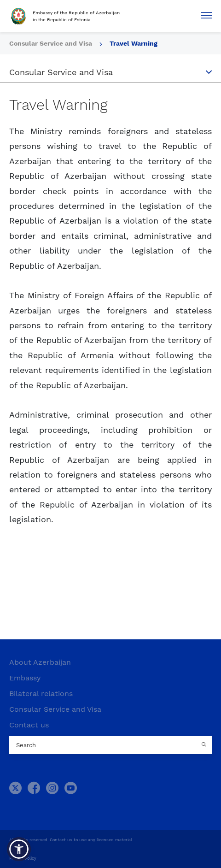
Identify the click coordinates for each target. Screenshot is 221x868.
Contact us (29, 725)
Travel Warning (134, 43)
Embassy (25, 678)
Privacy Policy (23, 858)
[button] (19, 849)
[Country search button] (205, 745)
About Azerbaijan (40, 662)
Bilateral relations (41, 694)
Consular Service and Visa (55, 709)
